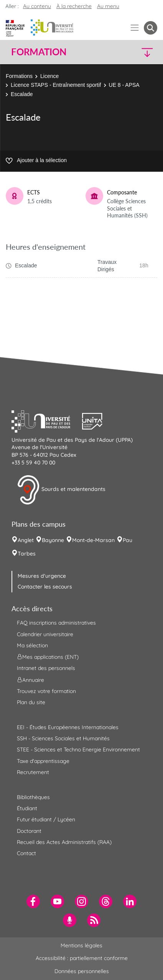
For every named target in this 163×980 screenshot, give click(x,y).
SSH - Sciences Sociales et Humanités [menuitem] (63, 738)
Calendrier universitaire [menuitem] (45, 634)
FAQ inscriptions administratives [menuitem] (56, 623)
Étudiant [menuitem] (27, 808)
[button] (140, 52)
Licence (49, 76)
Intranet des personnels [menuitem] (46, 668)
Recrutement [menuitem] (33, 772)
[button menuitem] (151, 28)
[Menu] (135, 28)
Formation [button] (39, 52)
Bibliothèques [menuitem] (33, 797)
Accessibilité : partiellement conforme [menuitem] (82, 958)
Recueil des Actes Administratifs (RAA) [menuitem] (64, 842)
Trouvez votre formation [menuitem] (46, 691)
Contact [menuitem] (26, 853)
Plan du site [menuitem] (31, 702)
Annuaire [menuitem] (30, 680)
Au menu (108, 6)
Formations (19, 76)
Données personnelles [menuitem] (82, 971)
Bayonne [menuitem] (53, 540)
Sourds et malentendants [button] (61, 490)
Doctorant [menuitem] (29, 831)
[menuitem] (33, 901)
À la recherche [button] (74, 6)
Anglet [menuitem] (26, 540)
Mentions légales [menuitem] (81, 945)
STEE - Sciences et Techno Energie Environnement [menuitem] (78, 750)
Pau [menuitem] (128, 540)
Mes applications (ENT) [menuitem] (48, 657)
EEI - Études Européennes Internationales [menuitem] (68, 727)
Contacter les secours (45, 587)
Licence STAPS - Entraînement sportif (56, 85)
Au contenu (37, 6)
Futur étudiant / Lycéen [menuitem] (46, 819)
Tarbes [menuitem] (27, 554)
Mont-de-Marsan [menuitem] (93, 540)
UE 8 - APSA (124, 85)
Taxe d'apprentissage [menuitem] (43, 761)
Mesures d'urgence (42, 576)
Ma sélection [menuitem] (32, 645)
